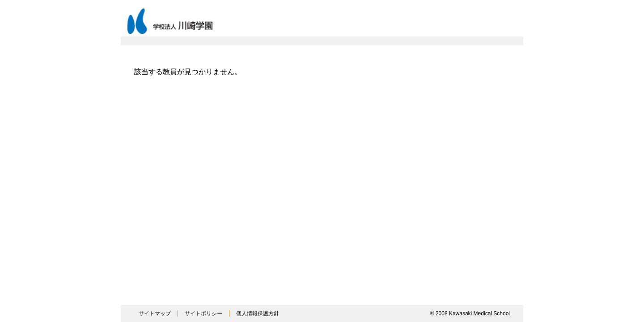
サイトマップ (155, 314)
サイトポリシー (203, 314)
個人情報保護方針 (258, 314)
